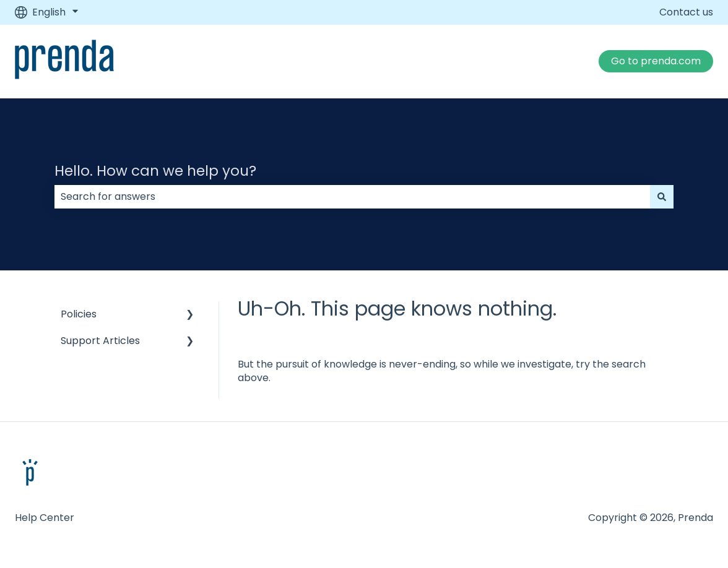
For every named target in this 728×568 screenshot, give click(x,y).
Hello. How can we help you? (155, 171)
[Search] (662, 197)
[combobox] (352, 197)
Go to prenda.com (656, 61)
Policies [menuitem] (79, 314)
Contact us (686, 12)
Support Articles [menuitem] (100, 341)
